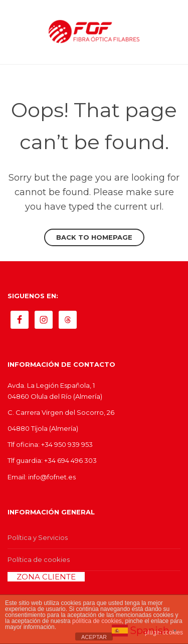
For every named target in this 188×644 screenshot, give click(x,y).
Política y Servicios (38, 537)
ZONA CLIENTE (46, 577)
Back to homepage (94, 237)
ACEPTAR (94, 637)
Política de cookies (39, 559)
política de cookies (97, 621)
